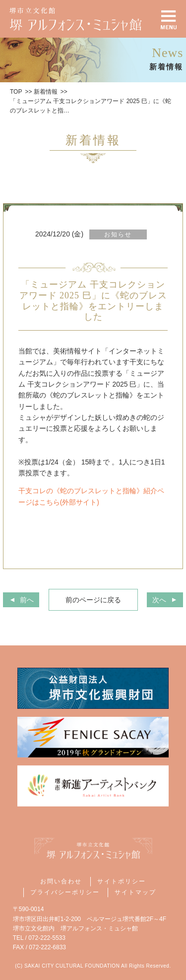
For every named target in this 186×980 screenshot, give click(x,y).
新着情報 (46, 92)
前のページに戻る (93, 600)
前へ (27, 600)
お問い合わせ (61, 881)
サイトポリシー (122, 881)
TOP (16, 92)
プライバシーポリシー (65, 892)
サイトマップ (135, 892)
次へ (159, 600)
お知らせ (118, 234)
